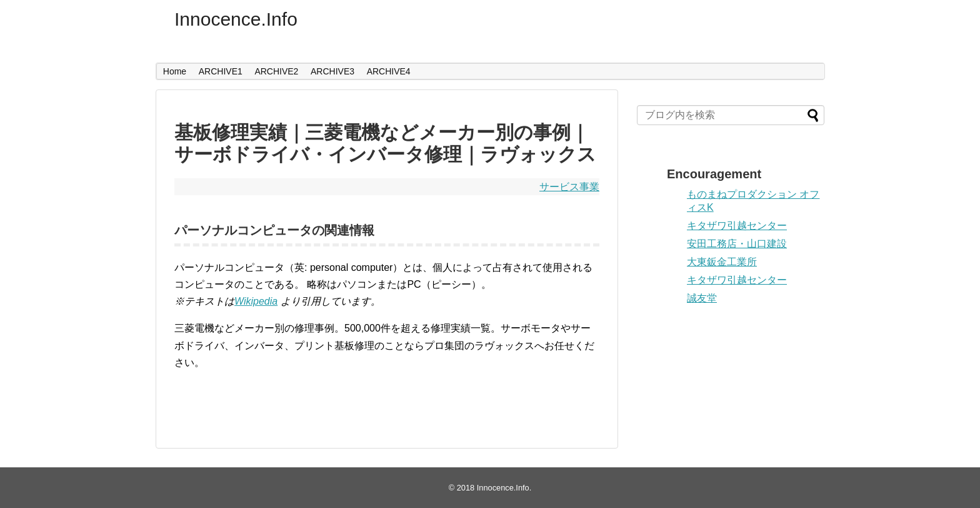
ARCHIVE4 (389, 71)
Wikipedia (256, 301)
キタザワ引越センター (737, 226)
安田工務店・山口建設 (737, 244)
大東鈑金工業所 (722, 262)
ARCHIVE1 (221, 71)
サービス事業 (569, 187)
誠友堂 (702, 298)
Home (175, 71)
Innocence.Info (236, 19)
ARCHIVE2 (276, 71)
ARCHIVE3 (332, 71)
